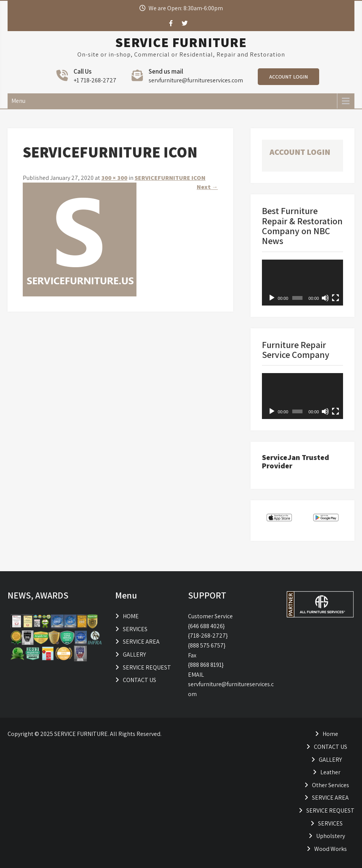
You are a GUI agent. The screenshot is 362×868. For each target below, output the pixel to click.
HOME (131, 616)
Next (207, 187)
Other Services (331, 785)
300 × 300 (114, 178)
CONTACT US (139, 680)
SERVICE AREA (141, 642)
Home (330, 734)
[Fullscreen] (335, 298)
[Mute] (325, 298)
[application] (303, 283)
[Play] (272, 298)
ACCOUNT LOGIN (288, 77)
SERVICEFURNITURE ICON (170, 178)
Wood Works (331, 849)
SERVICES (135, 629)
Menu (18, 101)
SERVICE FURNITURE (181, 42)
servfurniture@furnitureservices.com (196, 80)
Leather (330, 772)
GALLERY (134, 655)
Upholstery (331, 836)
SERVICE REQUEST (147, 667)
